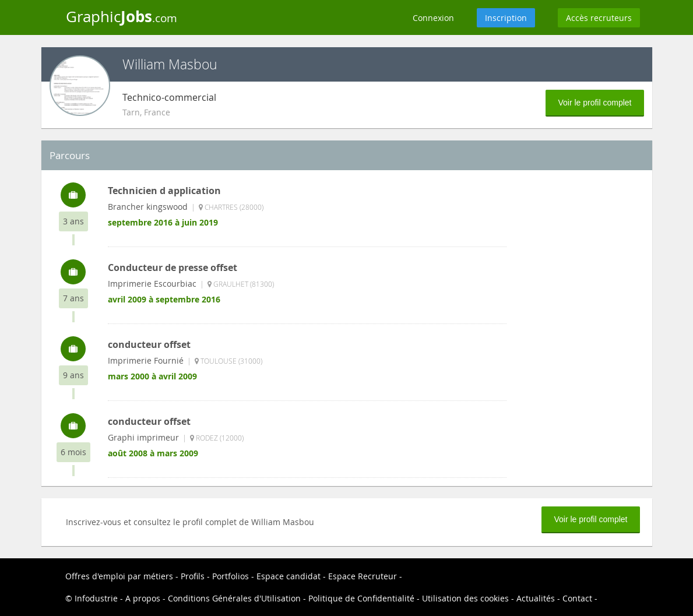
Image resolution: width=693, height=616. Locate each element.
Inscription (506, 18)
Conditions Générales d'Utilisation (234, 598)
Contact (577, 598)
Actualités (536, 598)
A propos (143, 598)
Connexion (433, 18)
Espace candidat (289, 576)
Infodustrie (96, 598)
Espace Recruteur (363, 576)
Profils (193, 576)
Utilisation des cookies (465, 598)
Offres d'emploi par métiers (119, 576)
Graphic (122, 16)
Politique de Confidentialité (361, 598)
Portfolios (231, 576)
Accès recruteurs (599, 18)
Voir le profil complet (594, 103)
